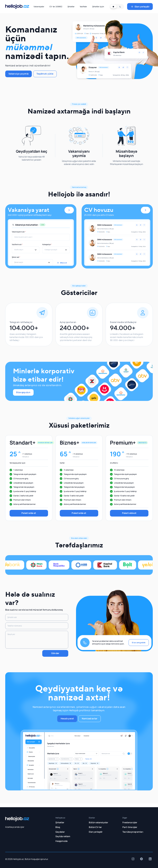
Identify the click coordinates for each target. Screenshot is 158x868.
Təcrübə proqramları (133, 832)
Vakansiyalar (39, 6)
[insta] (133, 859)
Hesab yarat (67, 719)
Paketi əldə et (29, 513)
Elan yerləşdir (140, 7)
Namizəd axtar (90, 719)
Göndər (55, 653)
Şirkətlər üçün (98, 6)
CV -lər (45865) (56, 6)
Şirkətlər (71, 6)
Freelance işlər (130, 822)
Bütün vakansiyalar (99, 822)
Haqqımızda (61, 841)
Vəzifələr (83, 6)
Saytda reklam (63, 836)
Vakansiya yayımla (19, 74)
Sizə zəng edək (139, 642)
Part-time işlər (130, 827)
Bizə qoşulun (23, 392)
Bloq (58, 827)
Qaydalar (60, 832)
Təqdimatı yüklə (45, 74)
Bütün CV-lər (95, 827)
